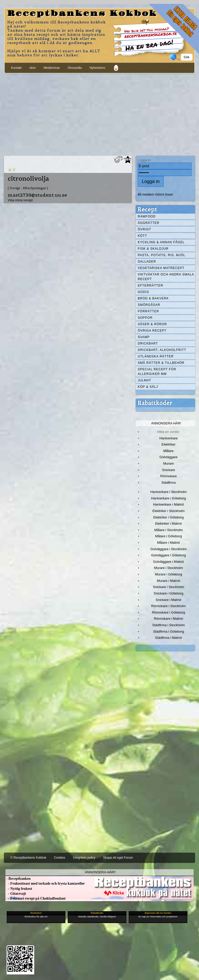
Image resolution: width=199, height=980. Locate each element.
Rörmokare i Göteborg (169, 612)
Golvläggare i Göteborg (169, 555)
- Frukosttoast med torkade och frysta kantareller (45, 883)
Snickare (169, 470)
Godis (143, 292)
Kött (142, 236)
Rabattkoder (155, 403)
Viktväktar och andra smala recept (166, 277)
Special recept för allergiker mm (157, 372)
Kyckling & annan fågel (161, 242)
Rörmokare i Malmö (168, 619)
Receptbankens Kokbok (82, 14)
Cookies (60, 858)
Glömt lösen (164, 194)
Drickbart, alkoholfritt (162, 350)
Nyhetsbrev (97, 68)
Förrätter (148, 311)
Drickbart (148, 344)
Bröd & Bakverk (153, 298)
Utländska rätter (156, 356)
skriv (33, 68)
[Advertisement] (99, 114)
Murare (168, 463)
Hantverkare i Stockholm (168, 492)
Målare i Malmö (169, 543)
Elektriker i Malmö (169, 523)
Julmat (144, 380)
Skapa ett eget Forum (118, 858)
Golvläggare (169, 457)
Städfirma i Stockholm (169, 625)
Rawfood (147, 216)
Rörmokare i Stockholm (169, 606)
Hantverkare (169, 438)
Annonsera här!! (100, 872)
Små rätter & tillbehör (161, 363)
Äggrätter (149, 223)
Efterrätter (150, 286)
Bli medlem (146, 194)
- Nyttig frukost (19, 889)
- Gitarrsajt (16, 894)
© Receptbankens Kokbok (28, 858)
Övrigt (144, 229)
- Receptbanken (18, 879)
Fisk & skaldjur (153, 249)
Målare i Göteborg (169, 536)
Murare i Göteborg (168, 574)
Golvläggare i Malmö (169, 562)
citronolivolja (28, 179)
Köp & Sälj (148, 387)
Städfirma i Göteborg (169, 631)
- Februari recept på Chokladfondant (36, 898)
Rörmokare (169, 476)
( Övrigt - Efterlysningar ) (28, 188)
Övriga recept (152, 331)
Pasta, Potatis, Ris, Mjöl (162, 255)
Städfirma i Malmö (169, 638)
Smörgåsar (149, 305)
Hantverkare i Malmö (169, 504)
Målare (169, 451)
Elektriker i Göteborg (169, 517)
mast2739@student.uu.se (37, 195)
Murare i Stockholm (169, 568)
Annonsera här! (166, 423)
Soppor (145, 318)
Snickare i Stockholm (169, 587)
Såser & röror (152, 324)
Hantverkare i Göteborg (169, 498)
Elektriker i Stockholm (169, 511)
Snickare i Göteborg (169, 593)
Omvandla (75, 68)
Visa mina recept (20, 200)
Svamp (144, 337)
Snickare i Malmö (168, 600)
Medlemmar (52, 68)
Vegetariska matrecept (161, 268)
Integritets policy (84, 858)
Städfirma (168, 483)
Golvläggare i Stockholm (169, 549)
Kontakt (16, 68)
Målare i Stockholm (169, 530)
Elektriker (169, 444)
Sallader (147, 262)
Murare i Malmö (169, 581)
